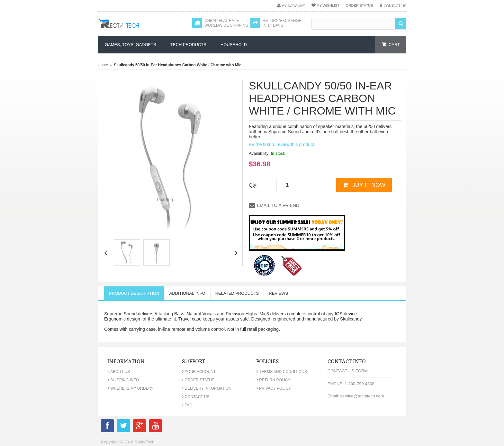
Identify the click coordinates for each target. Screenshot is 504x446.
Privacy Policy (274, 388)
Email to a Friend (278, 205)
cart (394, 45)
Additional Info (187, 293)
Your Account (199, 372)
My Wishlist (328, 5)
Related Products (237, 293)
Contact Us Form (348, 371)
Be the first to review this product (281, 144)
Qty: (253, 185)
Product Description (134, 293)
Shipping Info (123, 380)
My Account (293, 6)
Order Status (360, 5)
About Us (119, 372)
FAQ (187, 405)
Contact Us (395, 6)
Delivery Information (207, 388)
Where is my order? (130, 388)
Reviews (278, 293)
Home (103, 65)
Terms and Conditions (282, 372)
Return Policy (273, 380)
